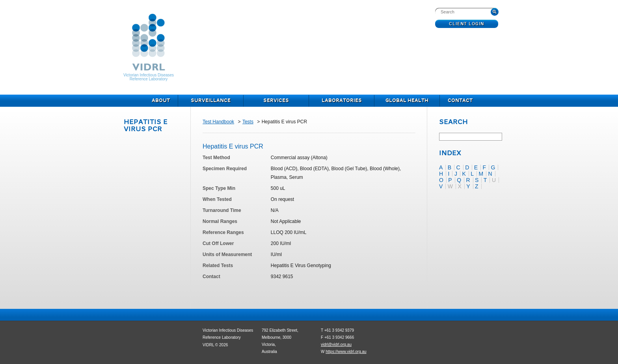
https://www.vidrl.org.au (346, 352)
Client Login (467, 24)
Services (276, 101)
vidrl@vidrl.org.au (336, 344)
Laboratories (342, 101)
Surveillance (211, 101)
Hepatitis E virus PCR (146, 126)
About (161, 101)
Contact (460, 101)
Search (453, 123)
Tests (248, 122)
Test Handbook (218, 122)
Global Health (407, 101)
